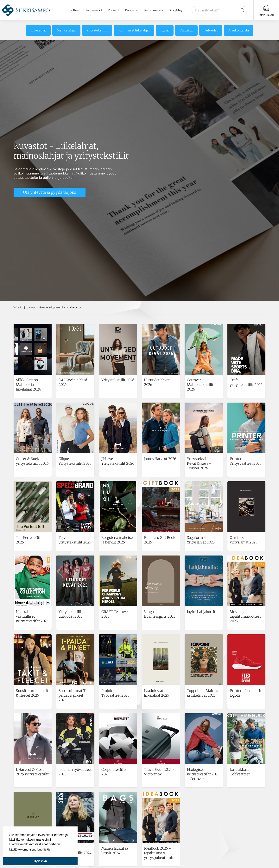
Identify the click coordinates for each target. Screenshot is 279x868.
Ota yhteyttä (178, 10)
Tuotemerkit (94, 10)
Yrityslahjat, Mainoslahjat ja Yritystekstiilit (39, 307)
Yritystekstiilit (97, 30)
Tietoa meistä (153, 10)
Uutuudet (211, 30)
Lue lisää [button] (44, 849)
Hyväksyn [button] (40, 861)
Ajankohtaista (239, 30)
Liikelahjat (38, 30)
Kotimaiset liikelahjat (134, 30)
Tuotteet (74, 10)
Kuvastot (131, 10)
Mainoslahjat (66, 30)
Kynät (165, 30)
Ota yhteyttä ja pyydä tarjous (50, 192)
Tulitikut (186, 30)
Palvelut (114, 10)
